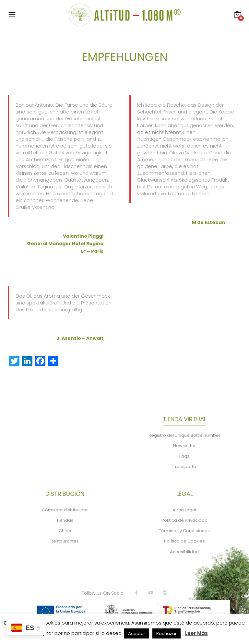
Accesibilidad (184, 552)
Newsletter (184, 446)
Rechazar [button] (166, 633)
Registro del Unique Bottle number (184, 435)
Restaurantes (65, 541)
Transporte (184, 466)
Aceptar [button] (137, 633)
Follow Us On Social (103, 593)
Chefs (65, 531)
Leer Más (196, 633)
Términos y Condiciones (184, 531)
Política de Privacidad (184, 520)
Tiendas (65, 520)
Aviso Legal (184, 510)
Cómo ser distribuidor (65, 510)
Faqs (184, 456)
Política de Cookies (184, 541)
